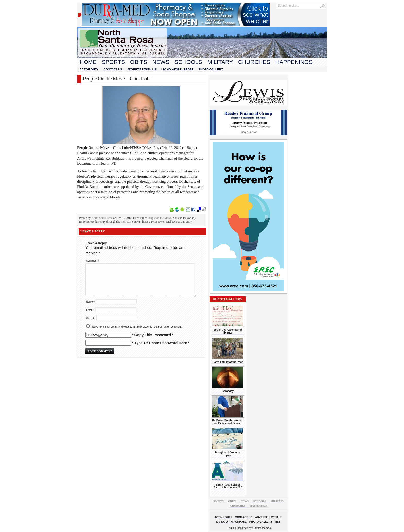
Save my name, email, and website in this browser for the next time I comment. (137, 327)
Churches (254, 62)
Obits (139, 62)
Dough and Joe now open (228, 454)
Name (90, 302)
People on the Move (159, 218)
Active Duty (89, 69)
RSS (278, 522)
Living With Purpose (177, 69)
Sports (113, 62)
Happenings (294, 62)
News (161, 62)
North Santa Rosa (102, 218)
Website (91, 318)
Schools (188, 62)
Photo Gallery (211, 69)
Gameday (228, 391)
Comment (92, 261)
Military (220, 62)
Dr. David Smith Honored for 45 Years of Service (228, 422)
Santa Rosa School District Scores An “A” (228, 486)
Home (88, 62)
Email (90, 310)
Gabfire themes (262, 528)
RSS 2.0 (125, 222)
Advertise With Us (142, 69)
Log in (231, 528)
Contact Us (113, 69)
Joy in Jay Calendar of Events (228, 331)
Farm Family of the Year (228, 362)
